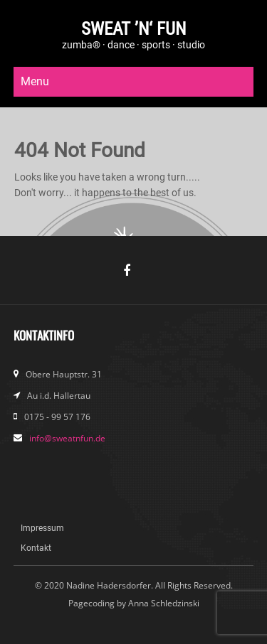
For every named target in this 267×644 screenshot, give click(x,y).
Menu (35, 81)
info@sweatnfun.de (67, 438)
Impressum (42, 528)
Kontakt (36, 548)
